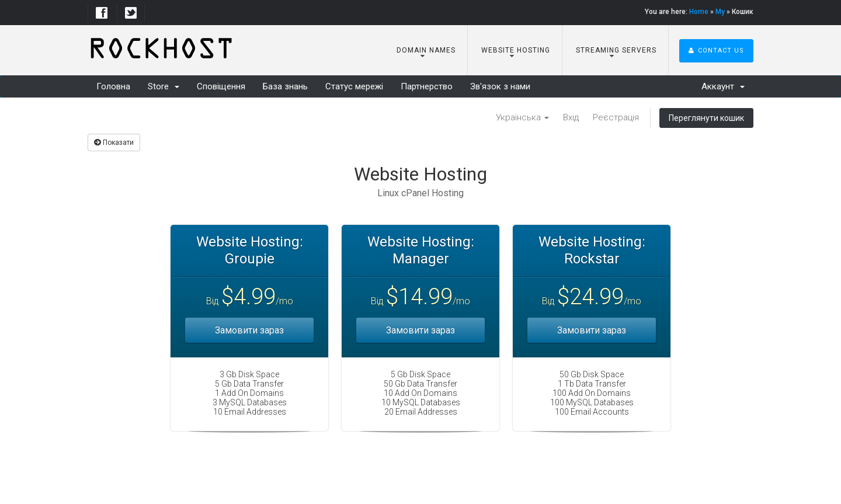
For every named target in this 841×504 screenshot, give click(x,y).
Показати (114, 142)
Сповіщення (221, 86)
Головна (113, 86)
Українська (522, 117)
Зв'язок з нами (500, 86)
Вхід (571, 117)
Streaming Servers (615, 50)
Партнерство (427, 86)
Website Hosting (515, 50)
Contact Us (716, 51)
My (720, 12)
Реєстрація (616, 117)
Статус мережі (354, 86)
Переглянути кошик (706, 118)
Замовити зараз (249, 330)
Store (164, 86)
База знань (285, 86)
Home (699, 12)
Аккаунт (723, 86)
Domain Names (425, 50)
